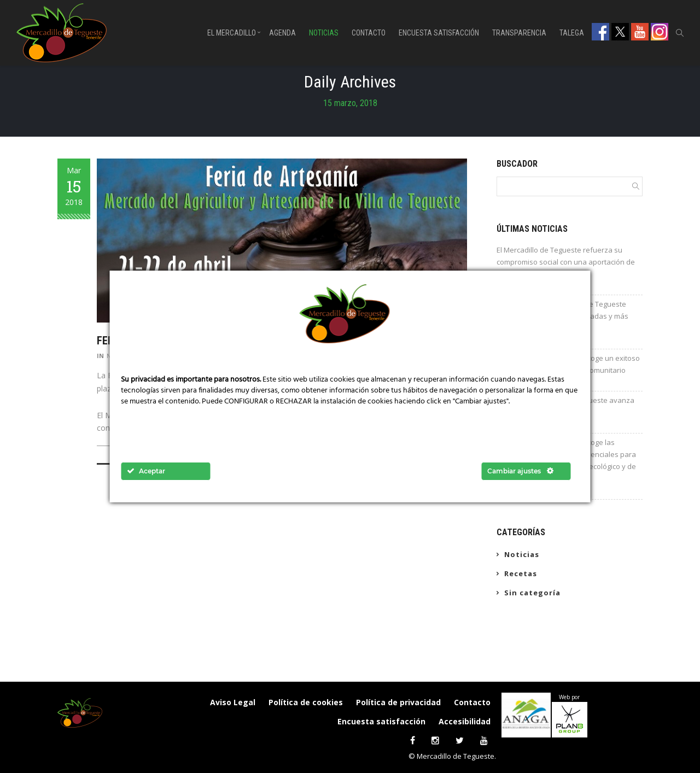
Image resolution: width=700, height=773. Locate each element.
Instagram (660, 32)
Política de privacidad (398, 702)
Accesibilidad (465, 721)
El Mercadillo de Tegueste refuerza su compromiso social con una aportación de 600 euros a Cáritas (566, 262)
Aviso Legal (233, 702)
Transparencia (519, 33)
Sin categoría (532, 593)
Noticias (324, 33)
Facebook (600, 32)
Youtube (640, 32)
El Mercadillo (232, 33)
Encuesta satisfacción (439, 33)
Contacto (369, 33)
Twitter (620, 32)
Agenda (282, 33)
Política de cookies (306, 702)
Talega (572, 33)
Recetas (521, 573)
